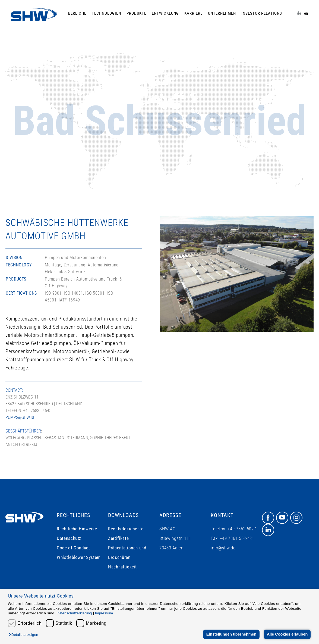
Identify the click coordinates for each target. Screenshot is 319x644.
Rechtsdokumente (126, 529)
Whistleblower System (79, 557)
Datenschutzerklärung (74, 613)
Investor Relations (262, 13)
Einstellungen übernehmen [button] (231, 634)
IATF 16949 (69, 300)
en (306, 13)
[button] (25, 635)
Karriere (193, 13)
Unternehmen (222, 13)
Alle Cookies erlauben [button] (287, 634)
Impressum (104, 613)
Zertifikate (118, 538)
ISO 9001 (53, 293)
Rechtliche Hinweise (77, 529)
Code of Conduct (73, 548)
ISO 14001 (73, 293)
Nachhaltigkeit (122, 567)
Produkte (136, 13)
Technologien (106, 13)
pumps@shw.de (20, 417)
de (299, 13)
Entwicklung (165, 13)
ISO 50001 (95, 293)
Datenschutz (69, 538)
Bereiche (77, 13)
